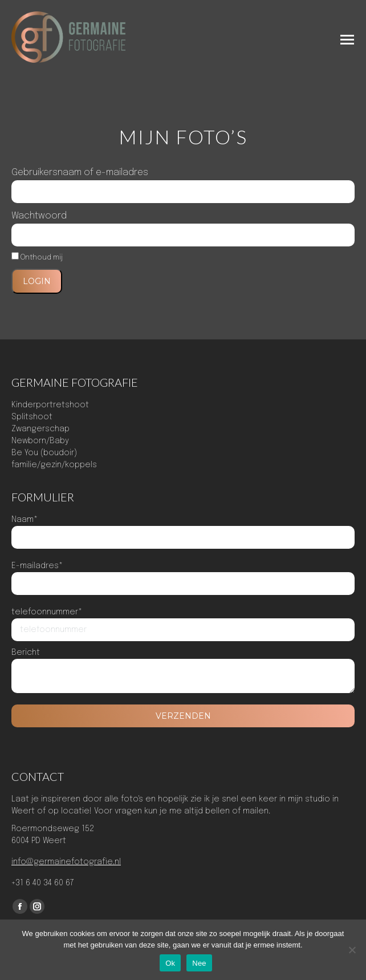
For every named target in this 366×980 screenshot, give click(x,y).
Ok (170, 963)
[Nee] (352, 950)
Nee (199, 963)
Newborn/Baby (40, 441)
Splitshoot (32, 417)
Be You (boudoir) (44, 453)
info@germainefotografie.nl (66, 862)
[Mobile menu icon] (347, 40)
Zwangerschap (40, 429)
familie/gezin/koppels (54, 465)
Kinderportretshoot (50, 405)
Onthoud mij (37, 258)
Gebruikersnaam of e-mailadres (80, 173)
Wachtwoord (39, 216)
